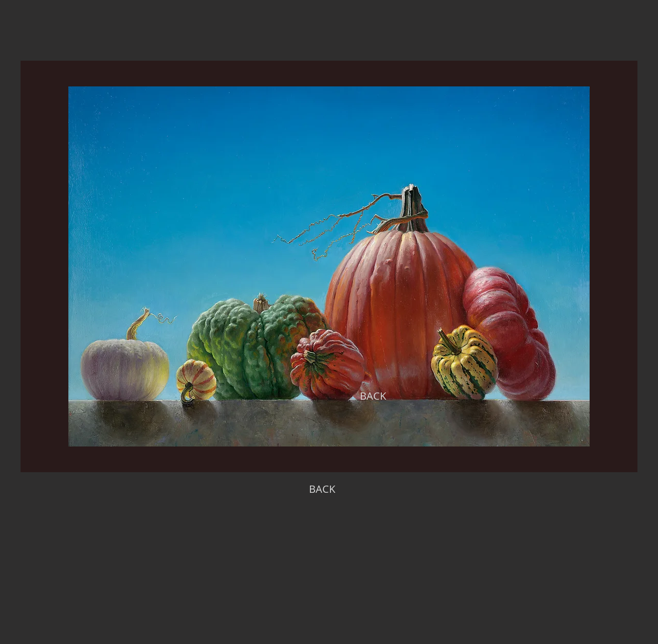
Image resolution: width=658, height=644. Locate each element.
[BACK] (373, 396)
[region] (329, 266)
